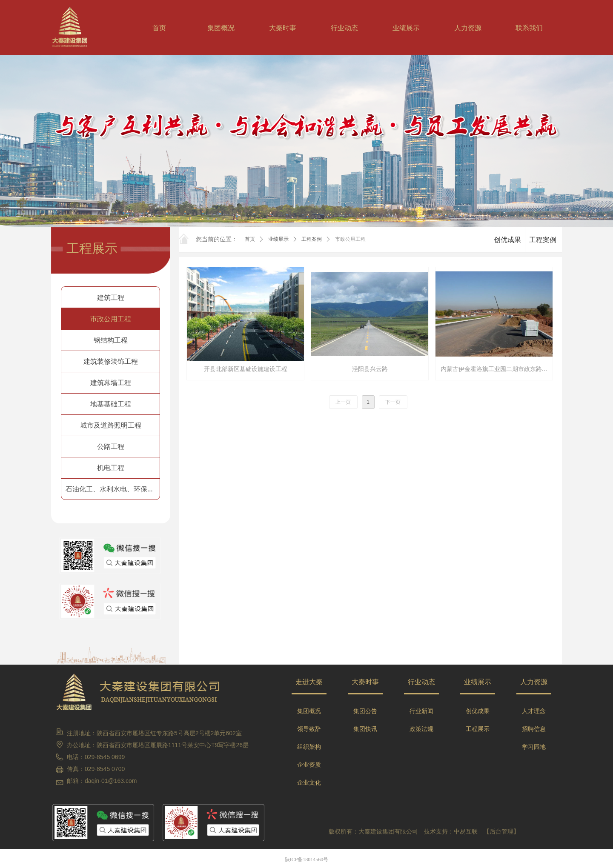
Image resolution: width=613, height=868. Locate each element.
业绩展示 (278, 239)
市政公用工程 (350, 239)
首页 (250, 239)
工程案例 (312, 239)
